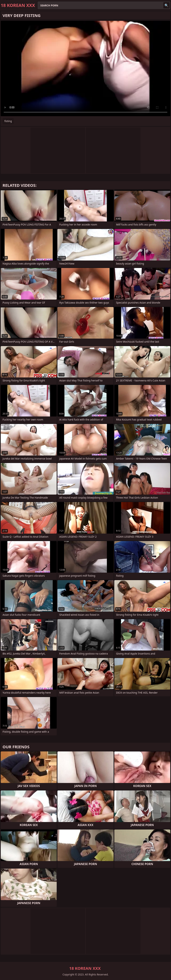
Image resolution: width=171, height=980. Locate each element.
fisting (8, 121)
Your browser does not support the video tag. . (85, 69)
